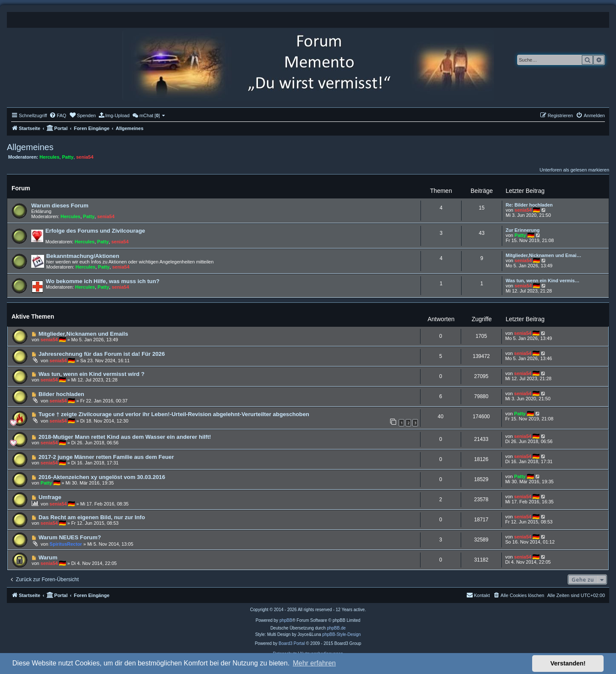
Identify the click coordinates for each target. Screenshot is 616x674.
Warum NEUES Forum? (70, 537)
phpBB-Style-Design (341, 634)
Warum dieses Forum (60, 205)
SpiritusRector (66, 544)
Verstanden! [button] (568, 663)
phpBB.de (336, 628)
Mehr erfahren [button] (314, 663)
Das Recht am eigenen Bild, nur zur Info (92, 517)
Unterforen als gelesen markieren (574, 170)
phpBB (286, 620)
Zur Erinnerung (523, 230)
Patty (68, 157)
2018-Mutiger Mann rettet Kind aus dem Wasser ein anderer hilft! (125, 437)
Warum (48, 557)
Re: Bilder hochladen (529, 205)
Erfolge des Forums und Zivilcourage (95, 231)
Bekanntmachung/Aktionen (83, 256)
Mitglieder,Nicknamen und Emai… (543, 255)
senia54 (85, 157)
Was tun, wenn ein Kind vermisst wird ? (92, 374)
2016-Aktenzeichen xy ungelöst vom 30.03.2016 (102, 477)
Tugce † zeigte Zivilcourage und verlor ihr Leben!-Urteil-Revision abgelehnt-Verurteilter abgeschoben (174, 414)
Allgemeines (30, 147)
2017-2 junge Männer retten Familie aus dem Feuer (106, 457)
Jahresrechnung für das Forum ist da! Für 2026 (102, 354)
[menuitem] (58, 115)
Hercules (49, 157)
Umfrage (50, 497)
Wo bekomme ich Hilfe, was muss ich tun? (103, 281)
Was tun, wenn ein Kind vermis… (543, 281)
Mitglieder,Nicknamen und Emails (83, 334)
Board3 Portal (292, 643)
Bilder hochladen (61, 394)
